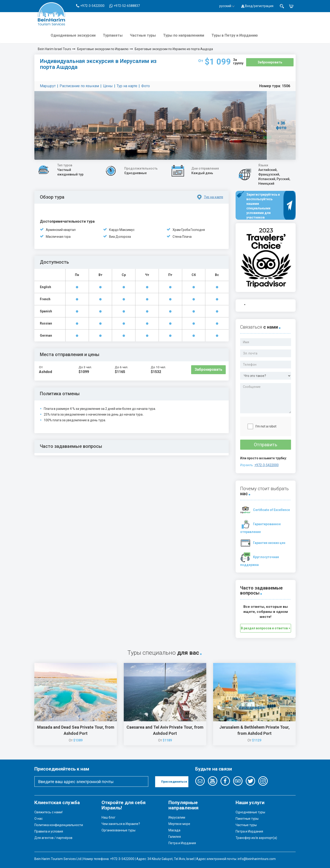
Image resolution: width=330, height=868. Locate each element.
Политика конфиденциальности (59, 825)
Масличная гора (58, 237)
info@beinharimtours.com (257, 859)
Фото (146, 86)
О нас (38, 819)
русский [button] (227, 6)
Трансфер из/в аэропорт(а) (256, 838)
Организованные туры (118, 830)
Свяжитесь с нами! (48, 812)
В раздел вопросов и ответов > (266, 628)
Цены (108, 86)
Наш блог (109, 817)
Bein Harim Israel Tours (54, 49)
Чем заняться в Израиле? (121, 824)
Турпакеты (113, 35)
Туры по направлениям (184, 35)
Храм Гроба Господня (189, 230)
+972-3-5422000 (267, 465)
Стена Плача (182, 237)
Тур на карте (127, 86)
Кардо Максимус (122, 230)
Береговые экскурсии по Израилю (103, 49)
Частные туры (143, 35)
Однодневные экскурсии (73, 35)
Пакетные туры (247, 819)
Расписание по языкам (79, 86)
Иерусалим (177, 817)
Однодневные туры (250, 812)
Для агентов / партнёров (53, 838)
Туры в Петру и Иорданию (235, 35)
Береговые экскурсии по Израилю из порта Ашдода (174, 49)
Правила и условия (49, 831)
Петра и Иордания (182, 843)
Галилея (175, 837)
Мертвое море (179, 824)
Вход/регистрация (257, 6)
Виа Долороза (120, 237)
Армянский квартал (61, 230)
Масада (174, 830)
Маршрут (48, 86)
